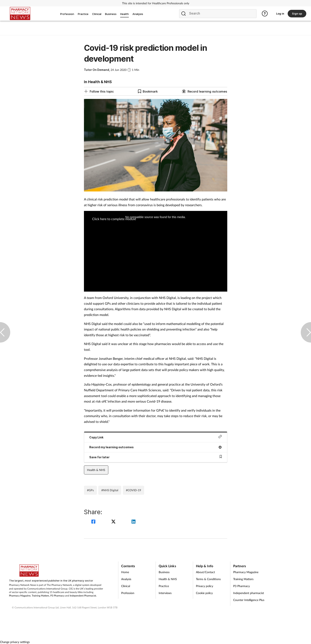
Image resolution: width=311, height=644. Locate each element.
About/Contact (205, 572)
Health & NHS (96, 470)
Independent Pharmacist (83, 596)
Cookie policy (204, 593)
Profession (128, 593)
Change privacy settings (15, 642)
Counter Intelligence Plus (249, 600)
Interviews (165, 593)
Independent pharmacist (249, 593)
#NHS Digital (110, 490)
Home (125, 572)
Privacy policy (205, 586)
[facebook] (94, 522)
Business (164, 572)
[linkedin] (133, 522)
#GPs (90, 490)
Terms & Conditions (208, 579)
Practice (164, 586)
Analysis (126, 579)
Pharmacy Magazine (20, 596)
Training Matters (40, 596)
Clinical (126, 586)
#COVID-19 (133, 490)
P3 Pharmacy (57, 596)
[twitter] (114, 522)
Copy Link (156, 437)
